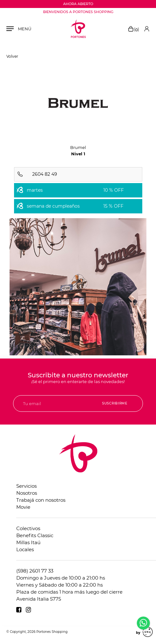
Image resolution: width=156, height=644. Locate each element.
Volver (12, 56)
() (133, 29)
